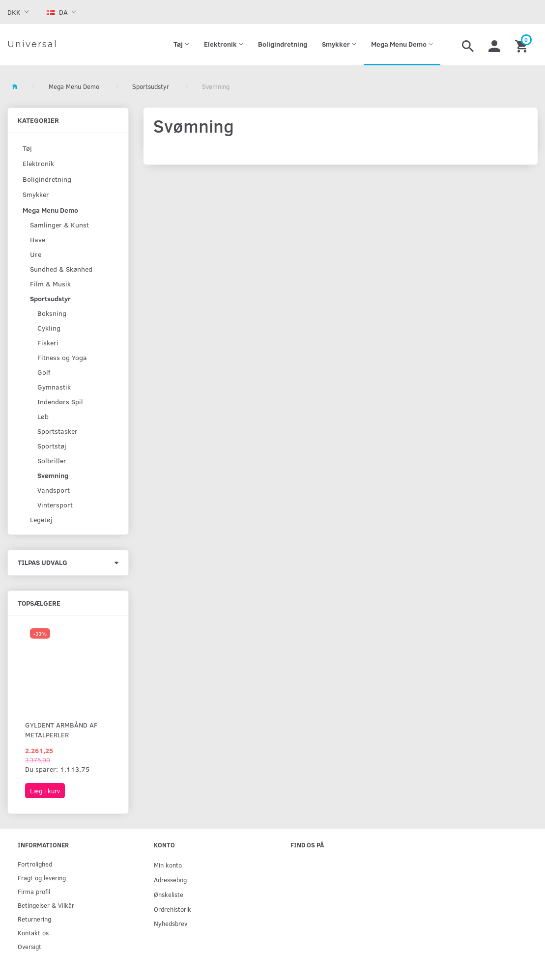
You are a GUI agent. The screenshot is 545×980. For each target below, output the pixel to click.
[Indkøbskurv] (523, 45)
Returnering (34, 919)
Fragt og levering (42, 878)
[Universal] (32, 45)
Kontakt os (33, 933)
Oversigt (29, 946)
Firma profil (34, 891)
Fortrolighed (35, 864)
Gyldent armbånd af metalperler (61, 730)
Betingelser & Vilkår (46, 905)
